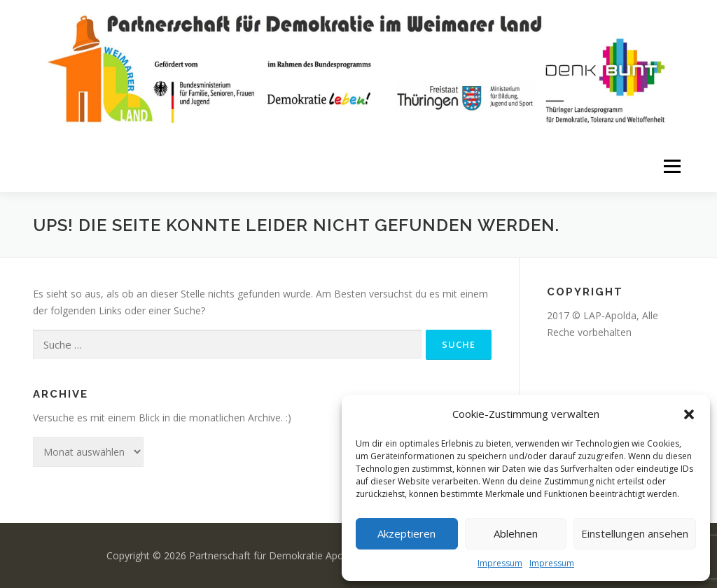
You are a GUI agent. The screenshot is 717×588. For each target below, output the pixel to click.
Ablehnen (516, 533)
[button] (689, 414)
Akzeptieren (406, 533)
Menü (672, 166)
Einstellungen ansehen (635, 533)
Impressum (500, 563)
